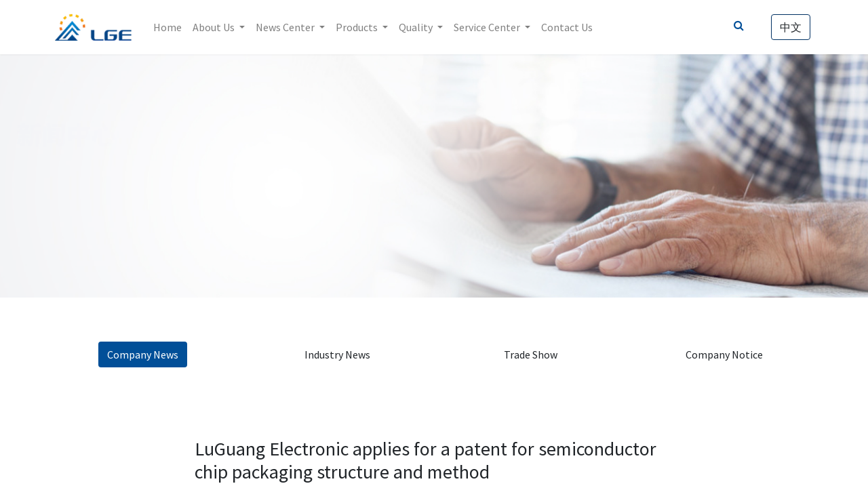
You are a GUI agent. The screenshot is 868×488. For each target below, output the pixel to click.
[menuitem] (170, 27)
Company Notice (724, 354)
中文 (788, 27)
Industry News (337, 354)
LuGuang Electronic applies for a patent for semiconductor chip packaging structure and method (426, 461)
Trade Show (531, 354)
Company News (143, 354)
